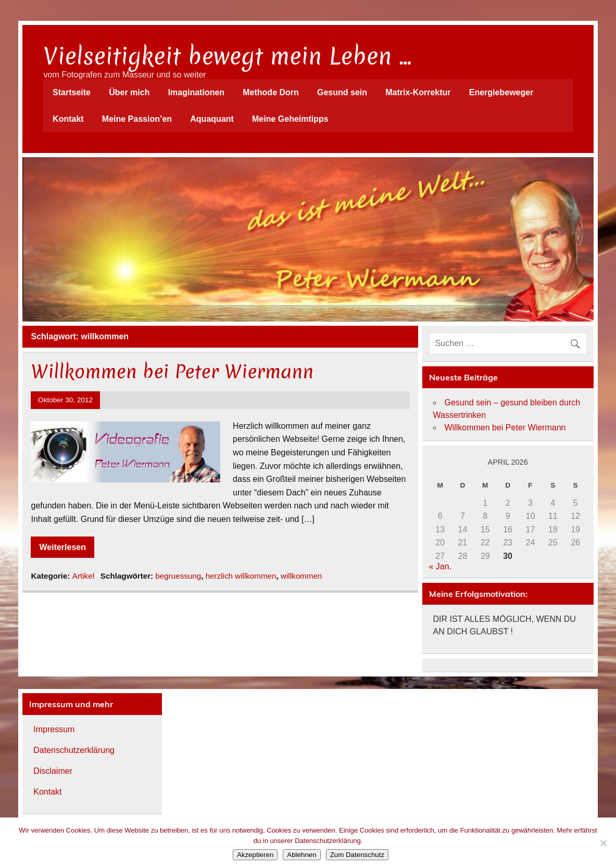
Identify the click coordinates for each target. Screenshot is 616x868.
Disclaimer (53, 771)
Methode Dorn (271, 92)
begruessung (178, 576)
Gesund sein (342, 92)
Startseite (72, 92)
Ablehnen (301, 855)
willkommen (301, 576)
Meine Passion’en (137, 119)
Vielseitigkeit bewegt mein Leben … (227, 56)
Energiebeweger (501, 92)
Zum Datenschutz (357, 855)
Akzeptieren (255, 855)
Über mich (129, 92)
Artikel (83, 576)
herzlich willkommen (241, 576)
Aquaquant (212, 119)
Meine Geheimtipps (290, 119)
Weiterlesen (62, 547)
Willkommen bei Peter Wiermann (172, 372)
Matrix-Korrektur (418, 92)
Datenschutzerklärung (74, 750)
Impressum (54, 729)
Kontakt (68, 119)
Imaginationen (196, 92)
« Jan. (441, 566)
